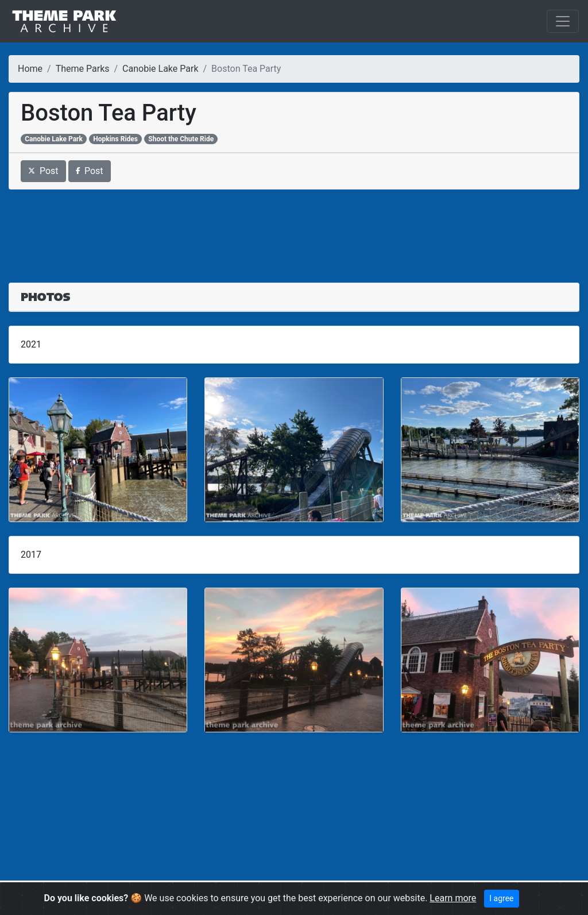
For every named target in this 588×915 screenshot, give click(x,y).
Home (30, 69)
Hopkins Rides (115, 139)
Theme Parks (83, 69)
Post (43, 171)
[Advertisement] (294, 229)
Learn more (453, 898)
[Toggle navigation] (563, 21)
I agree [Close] (501, 898)
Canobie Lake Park (160, 69)
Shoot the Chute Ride (181, 139)
